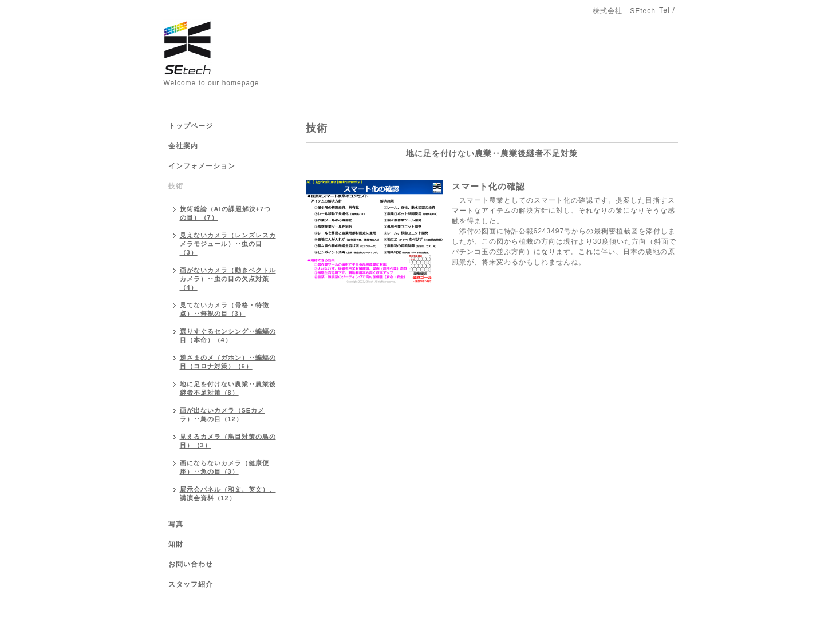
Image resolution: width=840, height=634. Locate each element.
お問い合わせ (191, 564)
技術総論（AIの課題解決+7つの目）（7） (226, 213)
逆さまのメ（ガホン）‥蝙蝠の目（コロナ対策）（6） (228, 362)
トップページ (191, 126)
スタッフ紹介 (191, 584)
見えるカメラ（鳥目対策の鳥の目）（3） (228, 441)
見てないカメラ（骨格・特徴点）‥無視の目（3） (224, 309)
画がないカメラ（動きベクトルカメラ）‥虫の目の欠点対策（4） (228, 279)
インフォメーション (202, 166)
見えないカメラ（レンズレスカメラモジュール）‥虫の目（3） (228, 244)
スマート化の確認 (488, 186)
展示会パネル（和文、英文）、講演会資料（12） (228, 494)
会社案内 (183, 146)
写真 (176, 524)
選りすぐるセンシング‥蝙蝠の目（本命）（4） (228, 336)
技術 (176, 186)
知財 (176, 544)
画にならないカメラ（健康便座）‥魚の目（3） (224, 467)
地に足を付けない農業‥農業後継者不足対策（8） (228, 388)
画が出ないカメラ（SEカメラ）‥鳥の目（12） (222, 415)
